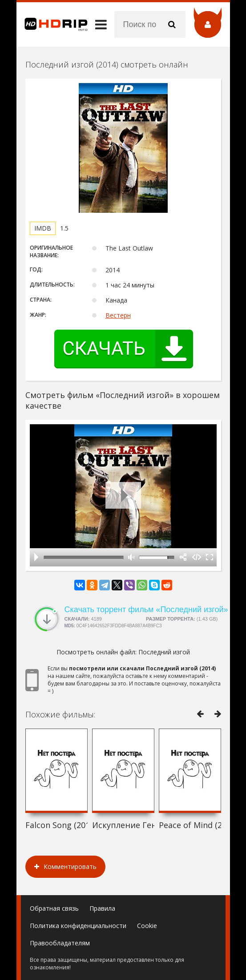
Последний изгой (164, 652)
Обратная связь (54, 908)
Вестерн (118, 315)
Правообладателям (60, 943)
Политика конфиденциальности (78, 926)
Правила (102, 908)
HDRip (52, 24)
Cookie (147, 926)
